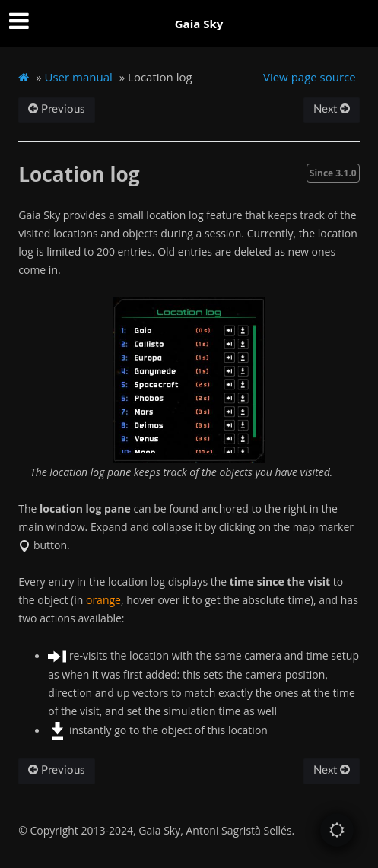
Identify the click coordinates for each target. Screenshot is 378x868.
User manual (79, 77)
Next (332, 109)
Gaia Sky (199, 24)
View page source (310, 77)
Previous (57, 109)
